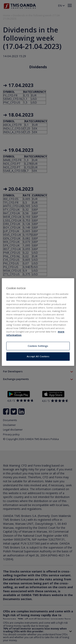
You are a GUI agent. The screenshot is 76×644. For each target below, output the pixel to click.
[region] (38, 322)
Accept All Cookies (38, 357)
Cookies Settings (38, 346)
